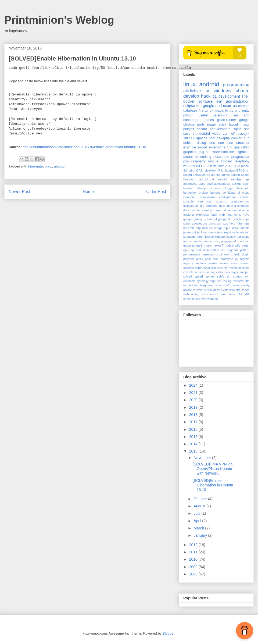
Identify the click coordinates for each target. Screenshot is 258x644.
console (189, 201)
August (200, 506)
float (230, 215)
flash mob (218, 215)
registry (188, 263)
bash (246, 184)
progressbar (240, 157)
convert (237, 138)
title (247, 281)
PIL (221, 170)
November (203, 458)
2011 (229, 166)
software (205, 101)
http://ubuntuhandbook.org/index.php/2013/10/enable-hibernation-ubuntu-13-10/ (84, 147)
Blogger (169, 633)
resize (213, 263)
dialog (202, 143)
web (186, 294)
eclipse (189, 106)
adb (247, 115)
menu (208, 241)
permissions (210, 254)
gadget (188, 219)
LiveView (211, 170)
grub (201, 124)
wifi (233, 134)
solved (188, 276)
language (189, 237)
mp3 (199, 245)
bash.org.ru (192, 120)
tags (212, 281)
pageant (232, 250)
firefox (203, 111)
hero (232, 223)
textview (238, 281)
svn (219, 101)
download (207, 210)
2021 (194, 393)
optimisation (211, 250)
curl (247, 138)
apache (202, 138)
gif (215, 219)
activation (199, 175)
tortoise (188, 285)
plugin (245, 254)
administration (238, 101)
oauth (246, 245)
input (227, 228)
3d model (243, 166)
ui (207, 91)
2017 (194, 422)
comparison (208, 197)
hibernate (35, 166)
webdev (189, 166)
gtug (201, 152)
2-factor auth (216, 166)
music (208, 245)
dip (202, 206)
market (188, 241)
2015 (194, 437)
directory (212, 206)
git (211, 111)
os (223, 250)
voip (226, 290)
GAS (199, 170)
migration (242, 152)
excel (246, 210)
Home (88, 192)
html (225, 152)
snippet (245, 272)
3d (234, 166)
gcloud (208, 219)
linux (48, 166)
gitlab (245, 147)
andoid (222, 179)
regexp (245, 259)
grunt (212, 223)
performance (192, 254)
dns (212, 143)
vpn (225, 134)
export (203, 147)
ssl (229, 276)
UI (193, 138)
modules (189, 245)
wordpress (228, 294)
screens (189, 268)
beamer (188, 188)
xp (194, 299)
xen (204, 166)
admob (235, 175)
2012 (194, 545)
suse (187, 134)
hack (206, 96)
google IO (225, 219)
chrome (244, 106)
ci (239, 193)
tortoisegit (201, 285)
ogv (186, 250)
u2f (228, 285)
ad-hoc (216, 175)
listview (231, 237)
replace (201, 263)
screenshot (203, 268)
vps (236, 115)
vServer (198, 290)
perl (219, 106)
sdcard (202, 129)
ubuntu (59, 166)
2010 (194, 559)
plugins (189, 129)
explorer (189, 215)
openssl (196, 250)
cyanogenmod (240, 201)
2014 (194, 444)
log (239, 237)
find (230, 147)
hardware (213, 152)
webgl (195, 294)
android (209, 84)
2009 (194, 567)
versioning (221, 115)
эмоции (244, 134)
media (198, 241)
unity (246, 285)
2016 (194, 429)
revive (224, 263)
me (232, 152)
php (238, 111)
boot (212, 138)
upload (188, 290)
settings (212, 272)
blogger (229, 188)
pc (231, 111)
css (209, 201)
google (209, 106)
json (220, 232)
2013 (194, 451)
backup (237, 184)
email (238, 210)
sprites (210, 276)
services (200, 272)
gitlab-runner (227, 120)
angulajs (236, 179)
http (198, 228)
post (208, 259)
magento (221, 111)
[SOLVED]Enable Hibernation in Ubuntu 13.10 (213, 485)
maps (246, 237)
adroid (204, 179)
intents (245, 228)
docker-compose (238, 206)
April (198, 521)
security (222, 268)
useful (203, 115)
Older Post (156, 192)
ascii (210, 184)
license (209, 237)
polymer (189, 259)
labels (240, 232)
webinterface (210, 294)
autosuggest (222, 184)
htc (193, 228)
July (197, 513)
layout (234, 124)
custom (221, 201)
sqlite (237, 129)
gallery (198, 219)
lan (247, 232)
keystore (230, 232)
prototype (227, 259)
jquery (212, 232)
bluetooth (243, 188)
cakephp (223, 138)
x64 (247, 294)
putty (246, 111)
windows (222, 91)
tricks (218, 285)
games (209, 120)
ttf (224, 285)
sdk (214, 268)
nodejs (229, 245)
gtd (219, 223)
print (216, 259)
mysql (245, 124)
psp (186, 161)
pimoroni (225, 254)
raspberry (198, 161)
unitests (237, 285)
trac (211, 285)
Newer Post (19, 192)
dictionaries (191, 206)
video (216, 134)
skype (235, 272)
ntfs (238, 245)
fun (199, 106)
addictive (192, 91)
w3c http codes (239, 290)
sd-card (227, 161)
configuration (228, 197)
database (190, 111)
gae (237, 147)
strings (238, 276)
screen (245, 263)
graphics (190, 152)
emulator (243, 143)
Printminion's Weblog (59, 20)
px (237, 259)
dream (219, 210)
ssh (247, 129)
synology (203, 281)
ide (211, 228)
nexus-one (221, 157)
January (201, 535)
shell (246, 96)
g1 (215, 96)
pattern (245, 250)
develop (191, 96)
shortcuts (224, 272)
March (199, 528)
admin (225, 175)
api (247, 179)
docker (189, 101)
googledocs (200, 223)
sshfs (221, 276)
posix (199, 259)
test (219, 281)
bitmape (215, 188)
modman (243, 241)
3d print (189, 170)
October (201, 499)
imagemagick (216, 124)
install (236, 228)
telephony (242, 161)
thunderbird (201, 134)
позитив (230, 106)
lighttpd (220, 237)
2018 (194, 415)
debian (188, 143)
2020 (194, 400)
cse (200, 201)
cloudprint (190, 197)
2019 (194, 407)
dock (222, 206)
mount (188, 157)
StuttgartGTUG (235, 170)
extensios (203, 215)
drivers (229, 210)
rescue (213, 161)
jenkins (202, 232)
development (229, 96)
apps (202, 184)
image (218, 228)
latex (200, 237)
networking (203, 157)
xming (187, 299)
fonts (238, 215)
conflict (245, 197)
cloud (246, 193)
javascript (190, 232)
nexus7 (218, 245)
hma (186, 228)
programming (236, 85)
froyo (246, 215)
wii (198, 166)
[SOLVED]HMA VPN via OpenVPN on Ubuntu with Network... (213, 469)
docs (187, 210)
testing (227, 281)
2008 (194, 574)
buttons (215, 193)
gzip (225, 223)
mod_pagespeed (225, 241)
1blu (187, 138)
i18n (205, 228)
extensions (217, 147)
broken (203, 193)
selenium (235, 268)
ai (213, 179)
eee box (225, 143)
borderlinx (190, 193)
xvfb (204, 299)
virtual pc (211, 290)
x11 (240, 294)
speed (199, 276)
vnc (220, 290)
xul (198, 299)
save (234, 263)
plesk (236, 254)
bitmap (202, 188)
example (190, 147)
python (188, 115)
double (195, 210)
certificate (229, 193)
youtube (213, 299)
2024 (194, 385)
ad (208, 175)
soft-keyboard (220, 129)
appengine (190, 184)
